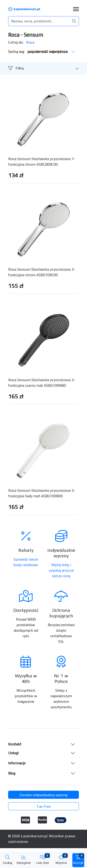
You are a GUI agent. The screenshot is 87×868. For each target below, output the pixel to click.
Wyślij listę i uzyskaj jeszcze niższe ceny (61, 570)
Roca (30, 42)
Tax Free (44, 806)
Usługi (13, 753)
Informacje (17, 763)
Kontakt (15, 744)
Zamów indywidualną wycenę (43, 795)
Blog (12, 773)
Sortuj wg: (42, 52)
